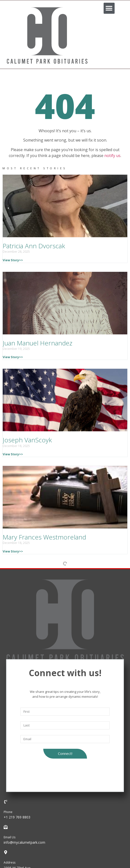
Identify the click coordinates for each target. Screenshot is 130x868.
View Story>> (13, 260)
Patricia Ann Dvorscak (34, 246)
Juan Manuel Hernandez (38, 343)
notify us (112, 156)
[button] (109, 8)
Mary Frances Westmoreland (44, 537)
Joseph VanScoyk (27, 440)
